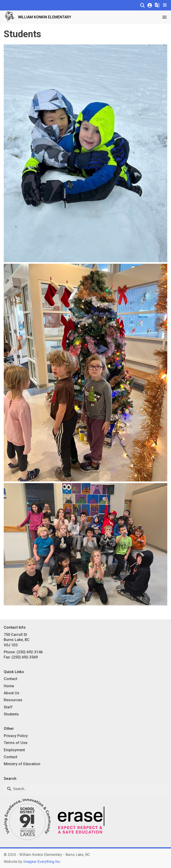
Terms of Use (15, 743)
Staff (8, 707)
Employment (14, 750)
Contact (10, 679)
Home (9, 686)
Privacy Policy (16, 736)
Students (11, 714)
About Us (12, 693)
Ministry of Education (22, 764)
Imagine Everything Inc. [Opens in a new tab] (42, 862)
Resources (13, 700)
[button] (142, 5)
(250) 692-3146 (30, 652)
